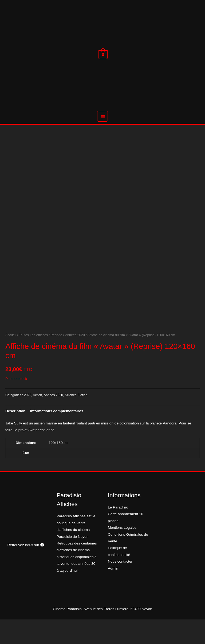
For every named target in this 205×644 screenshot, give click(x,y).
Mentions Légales (122, 552)
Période (56, 360)
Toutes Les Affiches (33, 360)
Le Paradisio (118, 532)
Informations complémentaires (57, 436)
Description (15, 436)
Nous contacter (120, 586)
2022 (28, 420)
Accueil (11, 360)
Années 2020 (75, 360)
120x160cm (58, 467)
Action (37, 420)
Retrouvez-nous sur (25, 569)
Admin (113, 593)
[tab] (15, 436)
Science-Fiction (76, 420)
